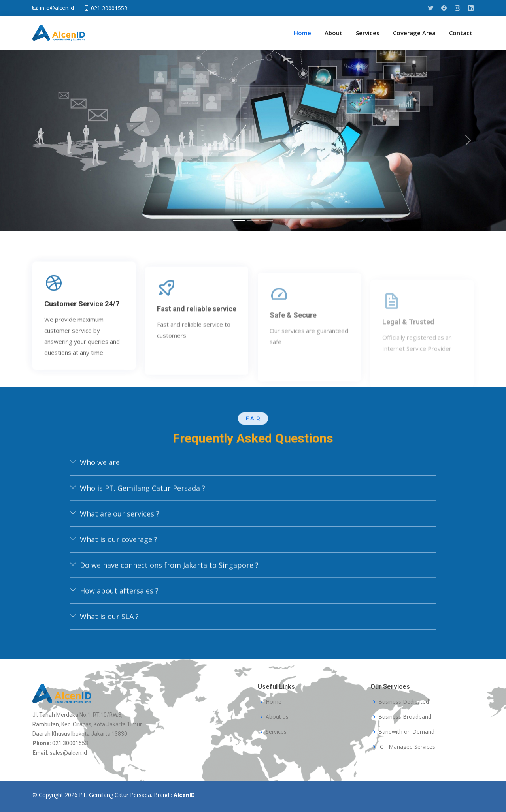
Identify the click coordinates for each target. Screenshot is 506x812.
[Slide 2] (253, 220)
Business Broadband (405, 717)
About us (277, 717)
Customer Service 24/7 (82, 366)
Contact (461, 33)
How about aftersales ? (114, 622)
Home (302, 33)
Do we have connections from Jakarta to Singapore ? (164, 596)
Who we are (95, 494)
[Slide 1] (239, 220)
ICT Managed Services (407, 747)
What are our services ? (115, 545)
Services (368, 33)
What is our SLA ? (104, 648)
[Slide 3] (267, 220)
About (333, 33)
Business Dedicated (404, 702)
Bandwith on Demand (406, 732)
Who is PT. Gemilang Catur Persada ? (138, 519)
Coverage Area (414, 33)
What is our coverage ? (114, 571)
